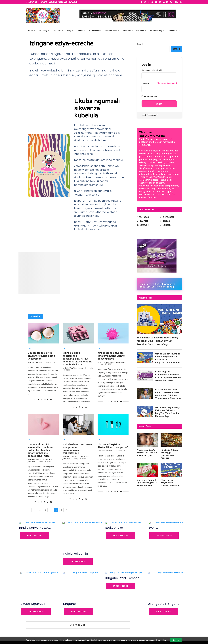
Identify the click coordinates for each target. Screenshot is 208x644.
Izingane (69, 604)
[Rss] (171, 2)
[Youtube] (156, 2)
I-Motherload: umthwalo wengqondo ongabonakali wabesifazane (77, 449)
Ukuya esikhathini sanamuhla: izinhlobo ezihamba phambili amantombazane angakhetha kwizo (40, 450)
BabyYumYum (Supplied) (76, 368)
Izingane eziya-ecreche (122, 578)
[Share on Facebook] (39, 400)
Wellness (140, 31)
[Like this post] (35, 400)
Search (140, 44)
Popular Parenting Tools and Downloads (59, 2)
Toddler (80, 31)
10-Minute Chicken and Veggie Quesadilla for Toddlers (169, 454)
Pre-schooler (94, 31)
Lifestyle (172, 31)
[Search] (180, 31)
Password (146, 83)
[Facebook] (142, 2)
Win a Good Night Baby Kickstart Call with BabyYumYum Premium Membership (168, 412)
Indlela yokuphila (75, 554)
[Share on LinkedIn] (48, 400)
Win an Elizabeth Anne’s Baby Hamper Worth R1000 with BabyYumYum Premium (168, 358)
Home (31, 31)
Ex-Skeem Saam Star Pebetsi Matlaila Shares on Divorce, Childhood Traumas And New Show (168, 394)
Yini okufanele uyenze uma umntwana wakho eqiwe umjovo (111, 356)
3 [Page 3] (46, 510)
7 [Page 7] (67, 510)
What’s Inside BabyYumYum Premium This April (170, 483)
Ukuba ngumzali (33, 604)
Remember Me (149, 96)
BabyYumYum (36, 362)
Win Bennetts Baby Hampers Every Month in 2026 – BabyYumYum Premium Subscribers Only (157, 341)
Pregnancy (57, 31)
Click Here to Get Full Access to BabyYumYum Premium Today (157, 285)
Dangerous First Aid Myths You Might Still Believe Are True (147, 483)
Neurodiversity (156, 31)
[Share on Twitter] (42, 400)
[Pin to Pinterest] (45, 400)
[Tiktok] (152, 2)
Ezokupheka (114, 528)
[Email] (167, 2)
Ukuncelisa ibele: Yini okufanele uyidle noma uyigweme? (41, 356)
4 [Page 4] (51, 510)
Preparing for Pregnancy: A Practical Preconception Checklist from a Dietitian (168, 376)
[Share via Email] (51, 400)
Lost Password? (149, 115)
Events (153, 528)
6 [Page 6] (62, 510)
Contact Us (32, 2)
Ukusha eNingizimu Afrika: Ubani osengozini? (113, 446)
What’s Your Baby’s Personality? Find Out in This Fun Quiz (147, 453)
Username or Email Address (154, 70)
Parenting (43, 31)
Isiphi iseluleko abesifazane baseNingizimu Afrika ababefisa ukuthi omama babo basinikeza (77, 359)
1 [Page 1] (35, 510)
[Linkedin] (164, 2)
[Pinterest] (160, 2)
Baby (69, 31)
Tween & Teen (111, 31)
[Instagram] (145, 2)
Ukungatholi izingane (164, 604)
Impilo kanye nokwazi (35, 528)
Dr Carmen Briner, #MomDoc (113, 362)
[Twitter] (149, 2)
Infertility (127, 31)
